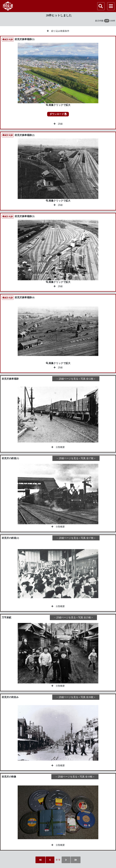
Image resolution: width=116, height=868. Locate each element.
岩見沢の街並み (10, 697)
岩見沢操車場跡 (10, 379)
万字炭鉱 (6, 617)
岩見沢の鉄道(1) (10, 458)
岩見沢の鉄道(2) (10, 538)
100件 (113, 21)
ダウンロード (58, 114)
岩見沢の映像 (9, 777)
